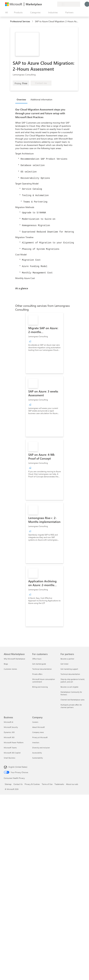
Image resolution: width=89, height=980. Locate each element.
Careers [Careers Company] (35, 722)
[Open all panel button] (6, 12)
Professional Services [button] (20, 21)
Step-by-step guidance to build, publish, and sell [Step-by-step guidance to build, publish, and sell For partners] (73, 680)
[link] (44, 343)
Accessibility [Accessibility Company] (37, 753)
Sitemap (8, 784)
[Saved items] (51, 4)
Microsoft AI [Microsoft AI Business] (9, 722)
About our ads (72, 784)
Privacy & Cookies (32, 784)
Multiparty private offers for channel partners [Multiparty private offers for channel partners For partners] (71, 706)
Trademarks (59, 784)
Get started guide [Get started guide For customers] (39, 664)
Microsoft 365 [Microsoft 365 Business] (9, 737)
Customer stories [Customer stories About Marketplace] (10, 669)
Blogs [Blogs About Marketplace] (6, 664)
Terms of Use (47, 784)
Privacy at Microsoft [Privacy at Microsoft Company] (40, 737)
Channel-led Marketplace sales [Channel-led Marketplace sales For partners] (73, 700)
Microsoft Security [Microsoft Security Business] (11, 727)
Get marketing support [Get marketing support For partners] (69, 669)
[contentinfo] (33, 21)
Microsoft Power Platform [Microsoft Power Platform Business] (14, 742)
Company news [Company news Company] (38, 732)
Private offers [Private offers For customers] (37, 674)
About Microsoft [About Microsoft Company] (38, 727)
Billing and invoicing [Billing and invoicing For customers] (40, 687)
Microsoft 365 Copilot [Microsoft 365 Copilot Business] (12, 753)
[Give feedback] (43, 4)
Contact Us (18, 784)
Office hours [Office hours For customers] (37, 659)
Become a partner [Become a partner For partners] (67, 659)
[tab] (22, 99)
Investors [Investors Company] (36, 742)
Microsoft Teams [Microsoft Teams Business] (10, 748)
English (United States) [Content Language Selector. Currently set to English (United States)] (18, 767)
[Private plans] (55, 4)
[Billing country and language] (69, 4)
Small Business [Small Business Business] (10, 758)
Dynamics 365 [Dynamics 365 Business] (9, 732)
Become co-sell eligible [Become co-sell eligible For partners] (69, 687)
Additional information (41, 99)
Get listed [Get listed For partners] (64, 664)
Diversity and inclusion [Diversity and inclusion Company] (41, 748)
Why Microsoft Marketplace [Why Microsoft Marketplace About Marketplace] (14, 659)
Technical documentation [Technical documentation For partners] (70, 674)
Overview (21, 99)
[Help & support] (47, 4)
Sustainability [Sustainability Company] (38, 758)
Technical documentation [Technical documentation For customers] (42, 669)
